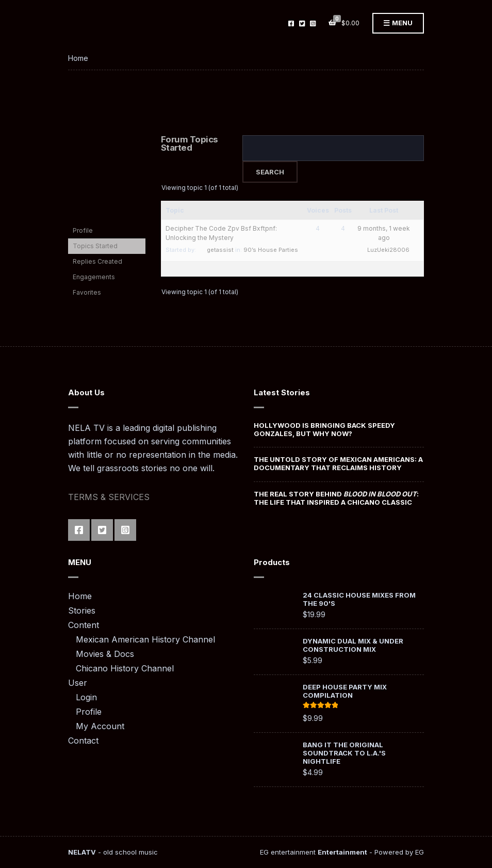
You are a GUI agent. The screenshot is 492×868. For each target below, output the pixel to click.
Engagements (94, 277)
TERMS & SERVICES (109, 497)
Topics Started (95, 246)
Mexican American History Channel (145, 639)
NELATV (82, 852)
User (78, 683)
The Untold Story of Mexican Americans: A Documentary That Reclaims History (338, 463)
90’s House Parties (271, 250)
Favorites (87, 292)
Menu (398, 23)
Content (84, 625)
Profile (83, 230)
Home (80, 596)
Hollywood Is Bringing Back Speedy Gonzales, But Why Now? (324, 429)
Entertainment (342, 852)
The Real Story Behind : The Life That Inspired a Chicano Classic (336, 498)
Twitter (302, 23)
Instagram (313, 23)
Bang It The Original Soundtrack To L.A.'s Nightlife (344, 753)
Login (86, 697)
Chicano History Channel (125, 668)
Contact (83, 741)
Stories (82, 610)
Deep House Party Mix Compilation (345, 691)
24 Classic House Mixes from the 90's (359, 599)
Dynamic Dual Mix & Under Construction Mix (353, 645)
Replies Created (97, 261)
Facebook (291, 23)
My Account (100, 726)
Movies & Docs (105, 654)
